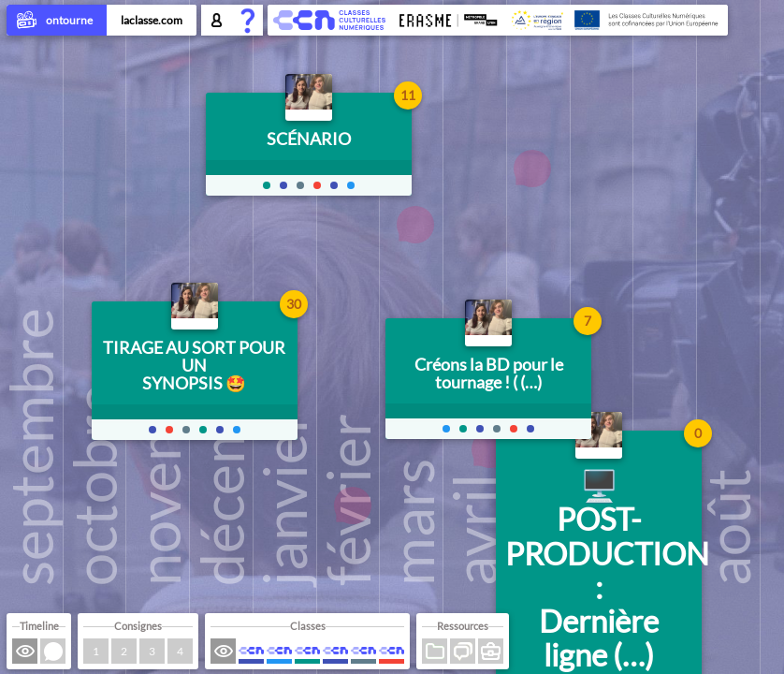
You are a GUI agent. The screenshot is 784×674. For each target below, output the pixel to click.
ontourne (57, 22)
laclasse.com (152, 20)
